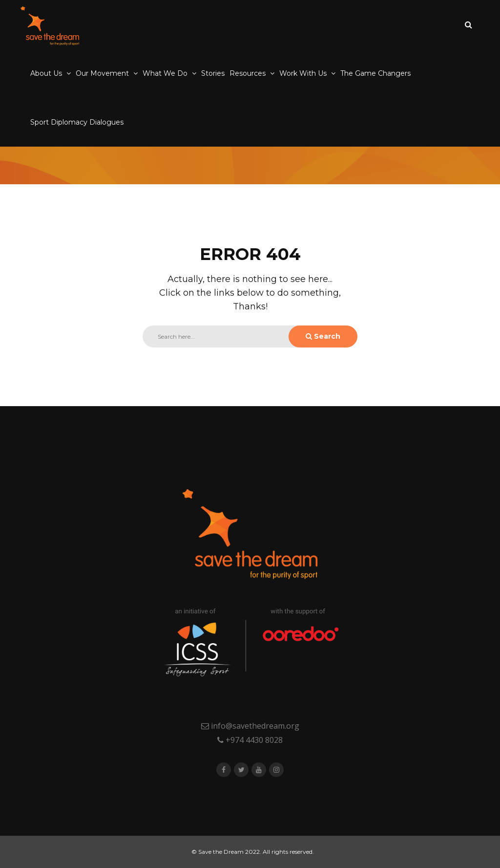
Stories (213, 73)
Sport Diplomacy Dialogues (77, 122)
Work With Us (304, 73)
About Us (47, 73)
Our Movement (103, 73)
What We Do (166, 73)
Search (323, 336)
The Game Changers (375, 73)
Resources (249, 73)
